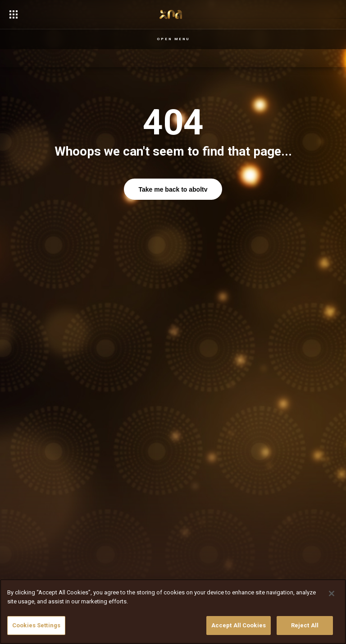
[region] (173, 612)
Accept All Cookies (239, 625)
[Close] (332, 593)
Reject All (305, 625)
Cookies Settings (36, 625)
